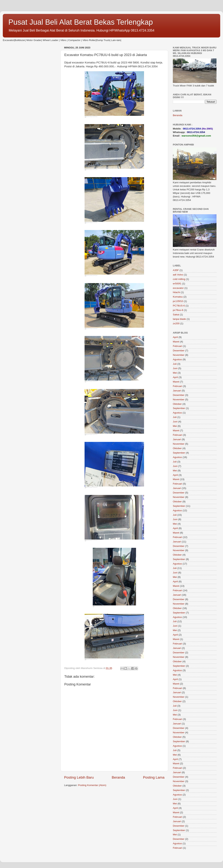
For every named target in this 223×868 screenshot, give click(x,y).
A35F (176, 270)
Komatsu (178, 297)
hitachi (176, 292)
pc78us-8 (178, 310)
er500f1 (177, 284)
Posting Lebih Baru (79, 777)
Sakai (176, 315)
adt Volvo (178, 275)
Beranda (118, 777)
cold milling (179, 279)
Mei (175, 373)
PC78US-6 (179, 306)
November (179, 355)
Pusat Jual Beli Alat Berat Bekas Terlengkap (81, 22)
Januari (177, 391)
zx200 (176, 323)
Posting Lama (154, 777)
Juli (175, 364)
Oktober (177, 404)
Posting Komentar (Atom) (92, 785)
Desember (179, 351)
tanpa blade (179, 319)
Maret (176, 342)
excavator (178, 288)
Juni (175, 368)
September (179, 408)
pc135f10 (178, 301)
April (175, 337)
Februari (177, 346)
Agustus (177, 359)
